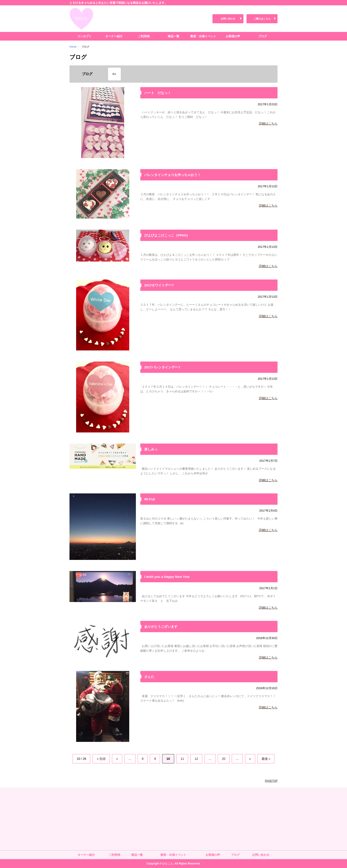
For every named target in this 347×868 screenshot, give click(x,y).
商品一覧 (173, 36)
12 (196, 759)
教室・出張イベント (203, 36)
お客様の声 (233, 36)
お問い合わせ (228, 19)
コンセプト (84, 36)
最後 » (266, 759)
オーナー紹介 (114, 36)
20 (224, 759)
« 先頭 (101, 759)
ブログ (263, 36)
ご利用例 (144, 36)
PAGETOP (271, 781)
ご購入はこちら (262, 19)
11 (182, 759)
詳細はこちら (268, 123)
